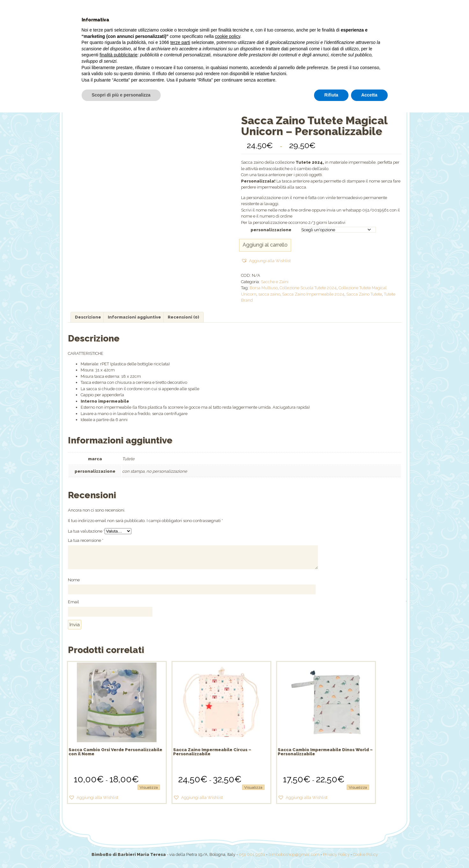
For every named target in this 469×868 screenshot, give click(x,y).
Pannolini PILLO (230, 75)
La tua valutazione (86, 531)
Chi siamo (133, 75)
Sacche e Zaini (275, 282)
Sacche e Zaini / (267, 97)
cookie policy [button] (227, 792)
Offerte (196, 75)
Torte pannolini (274, 75)
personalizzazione (271, 230)
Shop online (166, 75)
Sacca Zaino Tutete (364, 294)
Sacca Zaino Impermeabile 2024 (313, 294)
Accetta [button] (369, 850)
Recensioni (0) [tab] (183, 317)
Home (107, 75)
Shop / (239, 97)
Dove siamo (313, 75)
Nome (74, 581)
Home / (221, 97)
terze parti (180, 798)
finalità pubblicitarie (118, 810)
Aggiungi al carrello (265, 245)
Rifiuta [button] (331, 850)
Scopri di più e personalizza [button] (121, 850)
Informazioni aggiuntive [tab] (134, 317)
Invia (75, 625)
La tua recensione (86, 540)
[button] (266, 261)
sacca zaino (269, 294)
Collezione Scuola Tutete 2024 (308, 288)
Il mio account (352, 75)
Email (74, 603)
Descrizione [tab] (88, 317)
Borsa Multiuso (264, 288)
